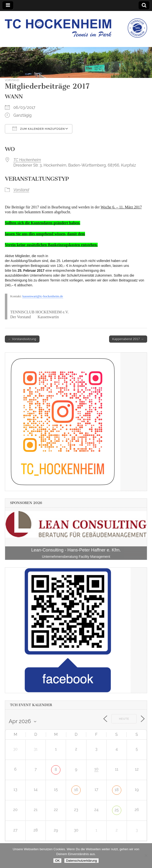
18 (117, 790)
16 (76, 790)
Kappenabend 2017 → (128, 339)
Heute (124, 719)
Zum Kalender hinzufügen (39, 129)
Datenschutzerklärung (81, 861)
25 (117, 810)
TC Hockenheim (27, 160)
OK (57, 861)
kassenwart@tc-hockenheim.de (43, 296)
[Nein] (146, 856)
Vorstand (12, 80)
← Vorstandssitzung (22, 339)
